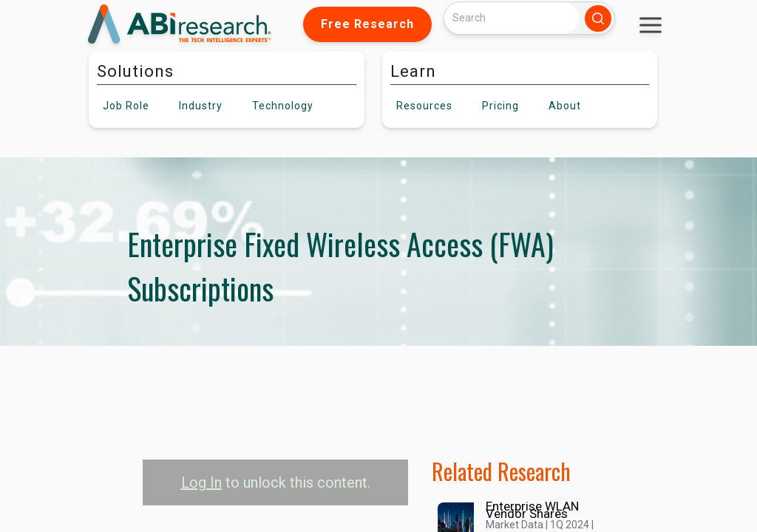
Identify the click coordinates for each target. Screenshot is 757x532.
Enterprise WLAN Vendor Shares (532, 510)
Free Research (367, 24)
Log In (201, 482)
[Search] (512, 18)
